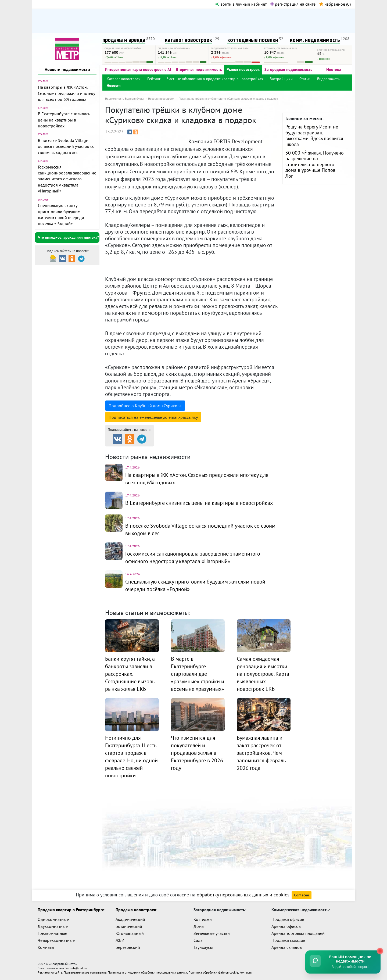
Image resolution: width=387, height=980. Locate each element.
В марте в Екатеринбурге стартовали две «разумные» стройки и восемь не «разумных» (198, 674)
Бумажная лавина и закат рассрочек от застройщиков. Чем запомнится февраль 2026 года (261, 753)
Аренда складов (287, 947)
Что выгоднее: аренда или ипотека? (69, 237)
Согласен (302, 895)
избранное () (335, 4)
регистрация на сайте (293, 4)
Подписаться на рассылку (153, 417)
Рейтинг (154, 79)
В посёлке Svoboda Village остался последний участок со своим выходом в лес (66, 146)
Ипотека (334, 69)
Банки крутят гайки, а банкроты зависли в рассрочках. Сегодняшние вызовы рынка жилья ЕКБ (130, 674)
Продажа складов (288, 940)
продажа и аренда (124, 40)
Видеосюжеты (329, 79)
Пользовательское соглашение (85, 972)
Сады (198, 940)
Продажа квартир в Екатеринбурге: (71, 910)
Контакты (246, 972)
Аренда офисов (286, 926)
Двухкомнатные (53, 926)
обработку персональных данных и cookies (243, 895)
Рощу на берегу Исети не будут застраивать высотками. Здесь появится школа (314, 135)
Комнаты (46, 947)
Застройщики (281, 79)
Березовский (128, 947)
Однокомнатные (53, 919)
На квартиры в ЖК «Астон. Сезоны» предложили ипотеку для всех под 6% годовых (66, 93)
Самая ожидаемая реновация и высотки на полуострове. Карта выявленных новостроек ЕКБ (263, 674)
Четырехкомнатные (56, 940)
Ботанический (129, 926)
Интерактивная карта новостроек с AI (138, 69)
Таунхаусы (203, 947)
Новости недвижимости (67, 69)
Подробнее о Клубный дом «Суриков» (145, 406)
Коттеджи (203, 919)
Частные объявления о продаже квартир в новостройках (215, 79)
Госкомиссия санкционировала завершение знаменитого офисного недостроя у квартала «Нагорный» (67, 179)
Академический (130, 919)
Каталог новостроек (124, 79)
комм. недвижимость (315, 40)
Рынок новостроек (243, 69)
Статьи (305, 79)
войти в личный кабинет (241, 4)
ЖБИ (120, 940)
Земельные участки (212, 933)
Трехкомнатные (52, 933)
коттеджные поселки (253, 40)
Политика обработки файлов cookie (213, 972)
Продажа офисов (288, 919)
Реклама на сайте (50, 972)
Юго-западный (130, 933)
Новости (114, 85)
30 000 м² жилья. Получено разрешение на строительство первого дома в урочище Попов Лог (315, 164)
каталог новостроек (189, 40)
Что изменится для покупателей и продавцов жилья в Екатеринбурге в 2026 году (197, 753)
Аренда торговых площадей (298, 933)
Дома (199, 926)
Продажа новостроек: (136, 910)
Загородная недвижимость (288, 69)
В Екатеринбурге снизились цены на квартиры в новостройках (64, 120)
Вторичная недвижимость (199, 69)
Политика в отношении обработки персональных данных (147, 972)
